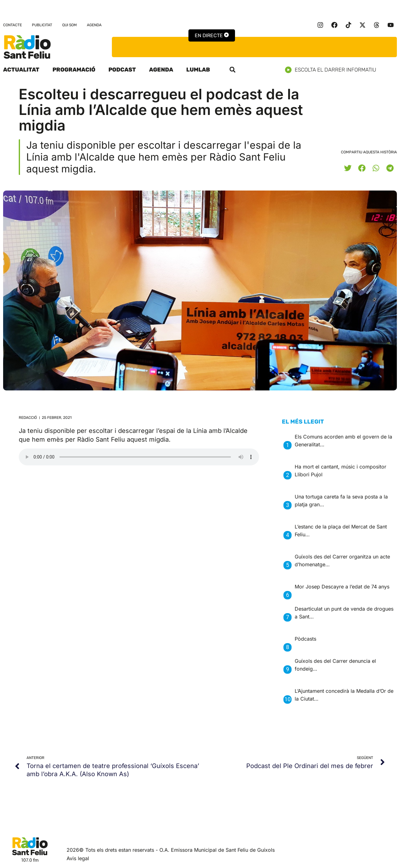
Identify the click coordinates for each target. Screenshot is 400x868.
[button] (232, 70)
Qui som (70, 25)
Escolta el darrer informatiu (333, 70)
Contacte (12, 25)
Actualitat (21, 70)
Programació (74, 70)
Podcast (122, 70)
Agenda (94, 25)
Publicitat (42, 25)
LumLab (198, 70)
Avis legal (78, 858)
